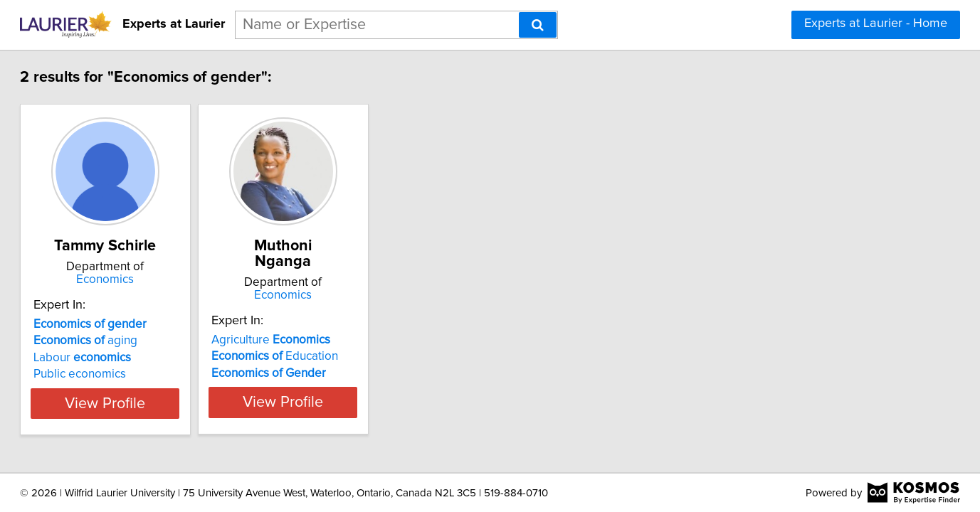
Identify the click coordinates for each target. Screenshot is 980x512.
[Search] (538, 25)
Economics (166, 279)
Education (354, 341)
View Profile (166, 403)
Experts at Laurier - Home (876, 23)
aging (129, 341)
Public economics (123, 374)
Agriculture (350, 324)
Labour (126, 358)
